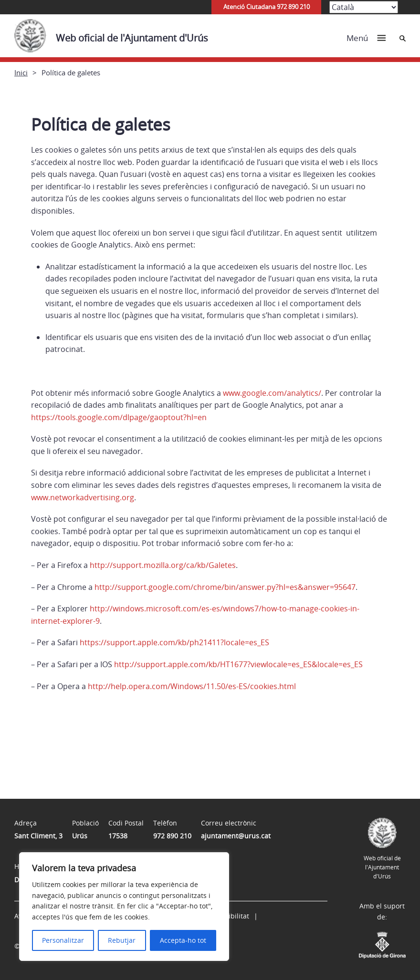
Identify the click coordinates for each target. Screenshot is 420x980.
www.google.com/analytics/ (272, 393)
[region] (124, 907)
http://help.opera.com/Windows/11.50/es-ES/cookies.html (192, 686)
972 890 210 (172, 836)
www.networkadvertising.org (83, 497)
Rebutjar (122, 940)
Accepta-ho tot (183, 940)
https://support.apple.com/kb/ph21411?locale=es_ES (174, 642)
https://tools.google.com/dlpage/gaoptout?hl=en (119, 417)
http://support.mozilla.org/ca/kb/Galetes (163, 565)
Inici (21, 72)
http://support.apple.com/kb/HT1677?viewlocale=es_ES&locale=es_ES (238, 664)
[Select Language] (364, 7)
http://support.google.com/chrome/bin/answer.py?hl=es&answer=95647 (225, 587)
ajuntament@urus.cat (236, 836)
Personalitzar (63, 940)
